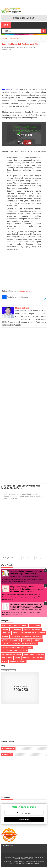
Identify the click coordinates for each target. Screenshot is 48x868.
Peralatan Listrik (29, 644)
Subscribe (24, 819)
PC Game (5, 644)
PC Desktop (37, 640)
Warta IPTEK (21, 857)
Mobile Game (15, 640)
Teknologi (27, 658)
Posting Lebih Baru (9, 558)
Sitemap (40, 862)
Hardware (6, 633)
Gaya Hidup (37, 629)
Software (40, 654)
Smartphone (29, 654)
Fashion (5, 629)
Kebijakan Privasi (18, 862)
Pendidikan (15, 644)
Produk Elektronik (10, 651)
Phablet (28, 647)
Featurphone (16, 629)
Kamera (5, 636)
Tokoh (5, 661)
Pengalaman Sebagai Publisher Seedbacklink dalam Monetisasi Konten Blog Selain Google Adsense (26, 589)
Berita (25, 626)
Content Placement (31, 862)
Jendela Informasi (34, 863)
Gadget (27, 629)
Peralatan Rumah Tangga (12, 647)
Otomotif (26, 640)
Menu (6, 25)
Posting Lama (41, 558)
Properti (24, 651)
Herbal (16, 633)
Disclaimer (8, 862)
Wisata (23, 661)
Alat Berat (6, 626)
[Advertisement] (24, 70)
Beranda (26, 558)
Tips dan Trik (7, 49)
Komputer (37, 636)
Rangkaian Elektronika (12, 654)
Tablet (17, 658)
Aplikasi (17, 626)
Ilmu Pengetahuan (28, 633)
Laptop (5, 640)
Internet (42, 633)
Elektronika (35, 626)
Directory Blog (8, 846)
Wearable (14, 661)
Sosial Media (7, 658)
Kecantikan (15, 636)
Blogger (19, 863)
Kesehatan (27, 636)
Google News (25, 291)
